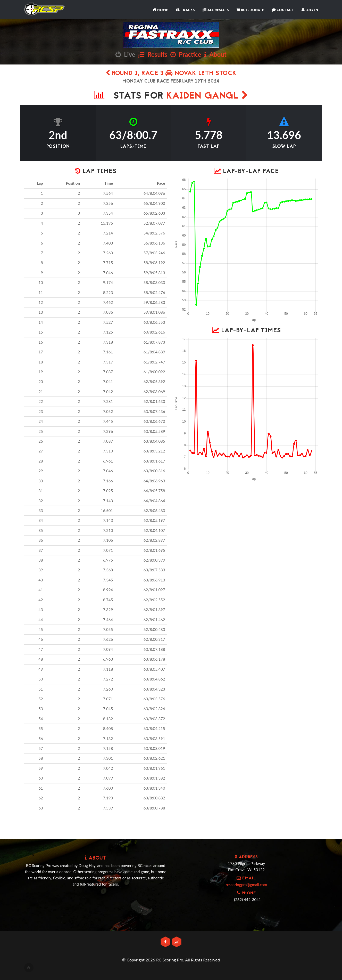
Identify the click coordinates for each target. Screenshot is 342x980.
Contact (283, 10)
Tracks (185, 10)
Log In (310, 10)
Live (125, 54)
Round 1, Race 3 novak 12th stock (171, 74)
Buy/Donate (250, 10)
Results (153, 54)
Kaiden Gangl (207, 96)
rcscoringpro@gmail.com (246, 885)
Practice (186, 54)
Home (160, 10)
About (215, 54)
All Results (216, 10)
